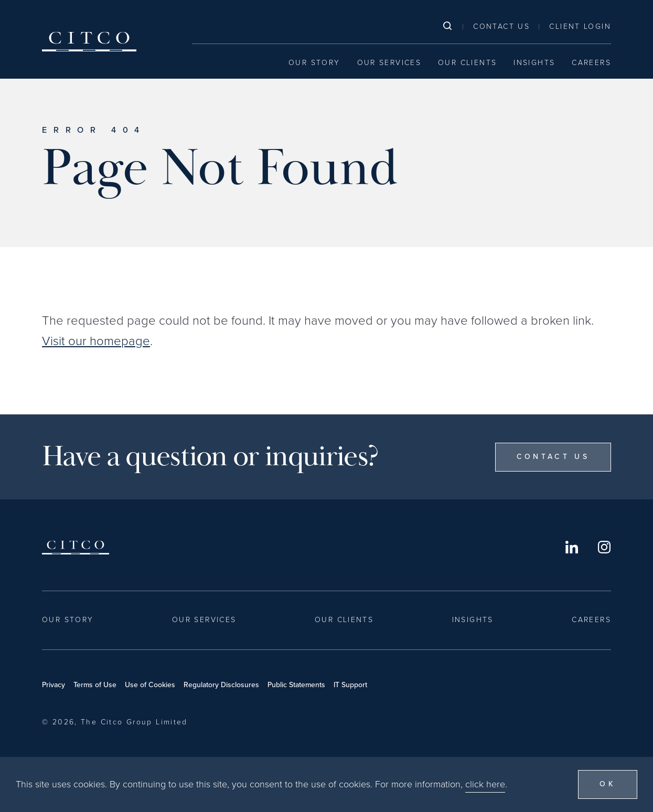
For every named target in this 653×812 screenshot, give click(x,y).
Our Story (314, 63)
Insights (534, 63)
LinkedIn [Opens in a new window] (572, 547)
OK (608, 784)
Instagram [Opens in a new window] (604, 547)
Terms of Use (95, 685)
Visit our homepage (96, 341)
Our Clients (467, 63)
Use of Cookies (150, 685)
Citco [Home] (89, 41)
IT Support (350, 685)
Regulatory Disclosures (221, 685)
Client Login (580, 26)
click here (485, 784)
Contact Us (501, 26)
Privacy (53, 685)
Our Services (389, 63)
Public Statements (296, 685)
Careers (591, 63)
